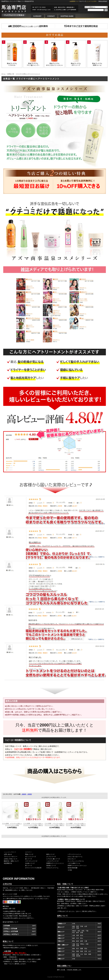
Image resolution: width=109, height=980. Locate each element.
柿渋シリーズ (50, 854)
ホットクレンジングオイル (76, 861)
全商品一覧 (11, 74)
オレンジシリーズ (31, 857)
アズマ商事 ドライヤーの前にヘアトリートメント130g (12, 824)
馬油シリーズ (29, 854)
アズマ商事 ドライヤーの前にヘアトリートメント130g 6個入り (55, 824)
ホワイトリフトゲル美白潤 (33, 868)
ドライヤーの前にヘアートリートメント (28, 74)
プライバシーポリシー (11, 857)
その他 (70, 870)
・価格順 (23, 794)
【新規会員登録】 (103, 1)
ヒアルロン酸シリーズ (53, 859)
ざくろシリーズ (51, 857)
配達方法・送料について (11, 861)
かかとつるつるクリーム (75, 857)
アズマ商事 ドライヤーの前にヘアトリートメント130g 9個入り (76, 824)
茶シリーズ (29, 866)
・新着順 (29, 794)
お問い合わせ (8, 854)
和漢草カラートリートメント (55, 863)
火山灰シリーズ (30, 863)
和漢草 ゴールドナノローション (77, 866)
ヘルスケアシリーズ (52, 861)
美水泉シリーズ (51, 866)
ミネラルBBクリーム (74, 863)
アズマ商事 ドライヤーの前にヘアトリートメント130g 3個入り (33, 824)
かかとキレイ (72, 859)
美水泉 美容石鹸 (72, 868)
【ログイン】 (83, 1)
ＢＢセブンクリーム (52, 868)
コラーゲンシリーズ (31, 861)
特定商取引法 (8, 863)
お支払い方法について (11, 859)
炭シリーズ (29, 859)
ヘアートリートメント (74, 854)
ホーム (3, 74)
